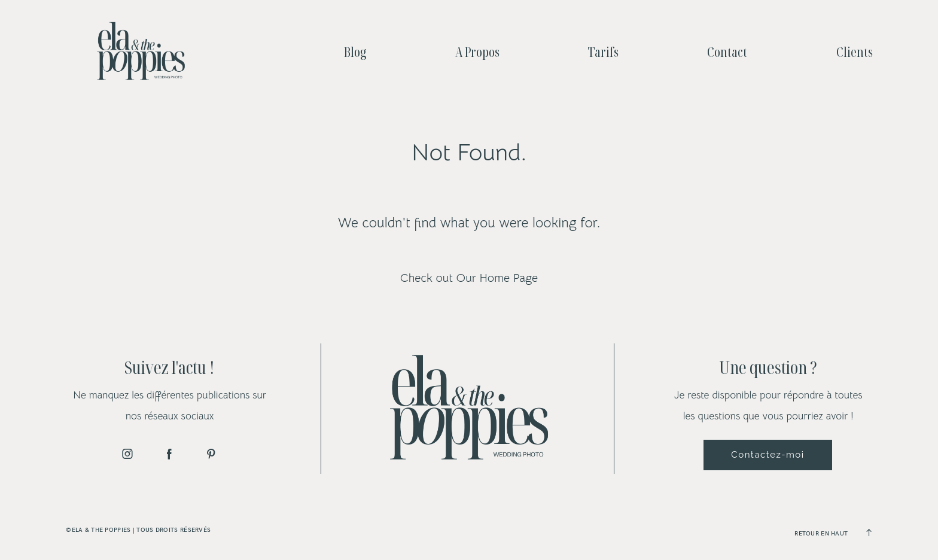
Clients (855, 51)
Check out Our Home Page (469, 278)
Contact (727, 51)
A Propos (477, 51)
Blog (355, 51)
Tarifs (603, 51)
